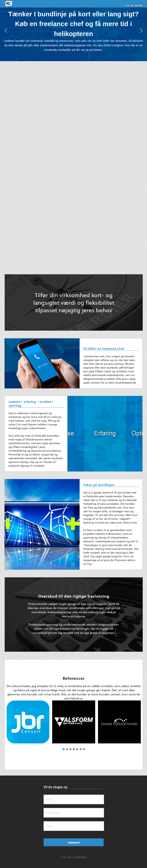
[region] (73, 31)
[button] (6, 31)
